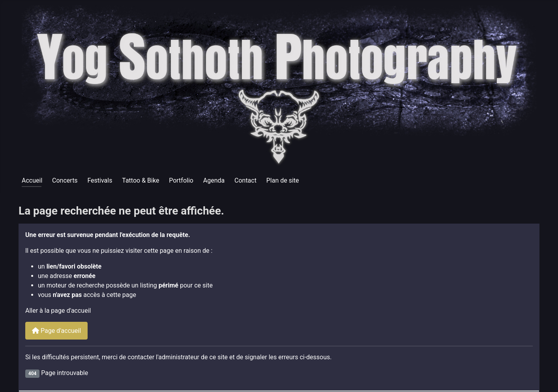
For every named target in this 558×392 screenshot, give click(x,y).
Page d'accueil (56, 331)
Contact (245, 180)
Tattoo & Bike (140, 180)
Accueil (32, 180)
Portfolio (181, 180)
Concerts (65, 180)
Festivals (100, 180)
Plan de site (283, 180)
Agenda (214, 180)
